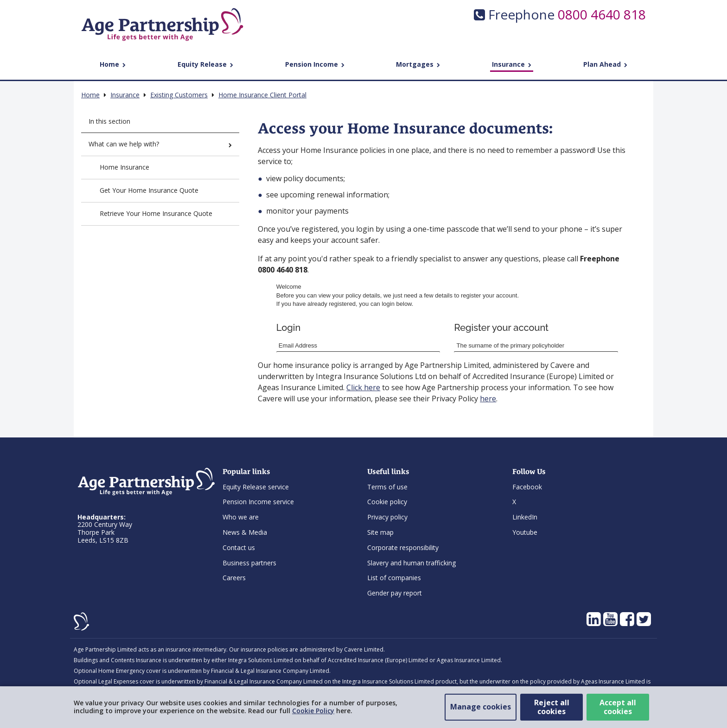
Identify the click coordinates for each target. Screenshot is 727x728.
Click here (363, 387)
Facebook (527, 487)
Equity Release (205, 64)
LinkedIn (525, 517)
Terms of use (387, 487)
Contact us (239, 548)
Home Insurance (124, 167)
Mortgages (418, 64)
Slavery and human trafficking (411, 563)
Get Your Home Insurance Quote (149, 190)
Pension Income (315, 64)
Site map (380, 532)
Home (113, 64)
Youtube (525, 532)
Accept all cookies (618, 707)
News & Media (245, 532)
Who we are (241, 517)
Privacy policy (387, 517)
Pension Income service (258, 502)
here (488, 399)
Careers (234, 578)
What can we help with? (160, 144)
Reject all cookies (552, 707)
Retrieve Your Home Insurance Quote (156, 213)
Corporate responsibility (403, 548)
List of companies (394, 578)
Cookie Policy (313, 711)
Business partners (249, 563)
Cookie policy (387, 502)
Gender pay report (395, 593)
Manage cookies (481, 707)
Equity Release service (256, 487)
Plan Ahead (605, 64)
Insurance (512, 64)
